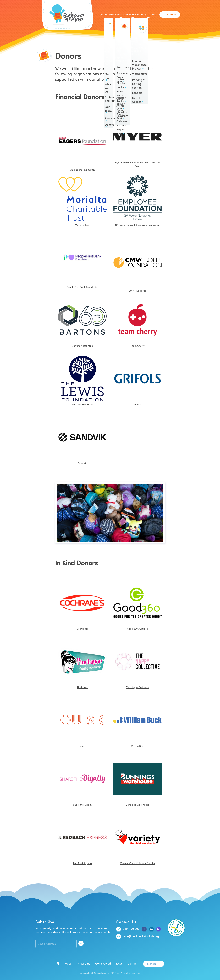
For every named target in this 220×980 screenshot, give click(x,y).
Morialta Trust (82, 201)
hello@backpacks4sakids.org (138, 936)
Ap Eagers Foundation (82, 142)
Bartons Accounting (82, 322)
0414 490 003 (128, 929)
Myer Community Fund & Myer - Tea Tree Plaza (137, 140)
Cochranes (82, 604)
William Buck (137, 722)
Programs (84, 963)
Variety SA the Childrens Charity (137, 839)
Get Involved (103, 963)
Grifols (137, 380)
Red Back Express (82, 839)
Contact (154, 14)
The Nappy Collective (137, 663)
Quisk (82, 722)
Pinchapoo (82, 663)
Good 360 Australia (137, 604)
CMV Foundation (137, 263)
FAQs (144, 14)
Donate (168, 14)
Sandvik (82, 439)
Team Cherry (137, 322)
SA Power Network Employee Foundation (137, 201)
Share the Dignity (82, 780)
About (69, 963)
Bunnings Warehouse (137, 780)
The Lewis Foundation (82, 380)
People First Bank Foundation (82, 287)
